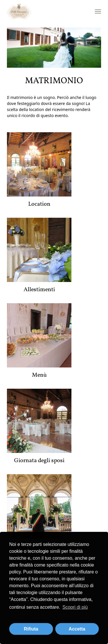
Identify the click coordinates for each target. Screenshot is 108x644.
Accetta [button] (77, 629)
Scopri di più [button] (75, 607)
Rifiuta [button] (31, 629)
